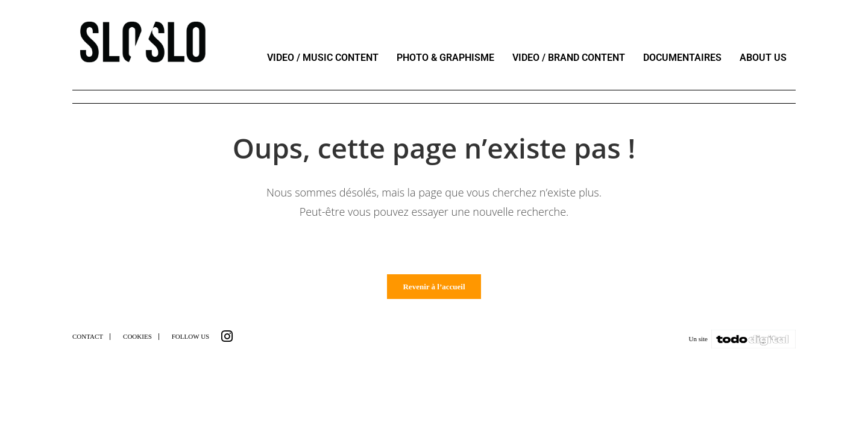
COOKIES (137, 341)
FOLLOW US (190, 341)
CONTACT (88, 341)
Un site (698, 344)
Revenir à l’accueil (434, 291)
